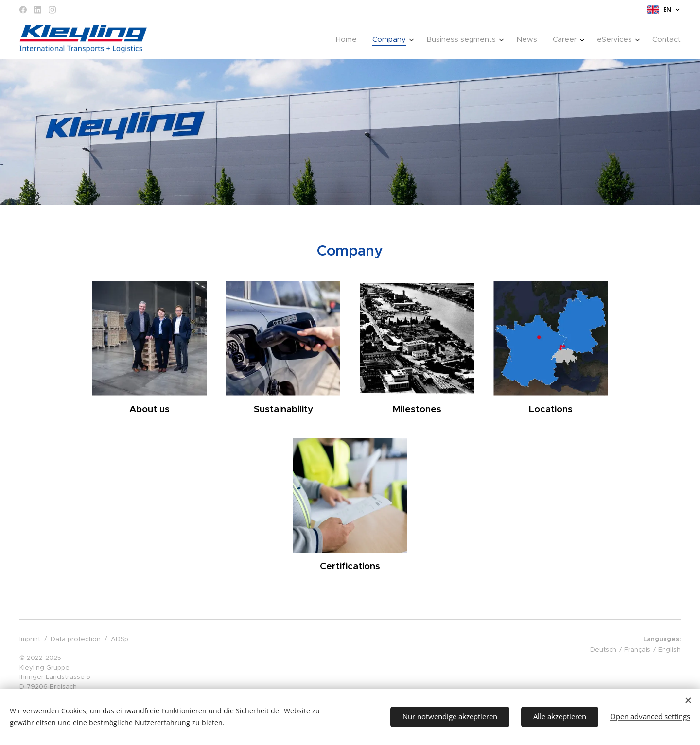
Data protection (76, 639)
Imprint (30, 639)
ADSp (120, 639)
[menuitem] (349, 39)
